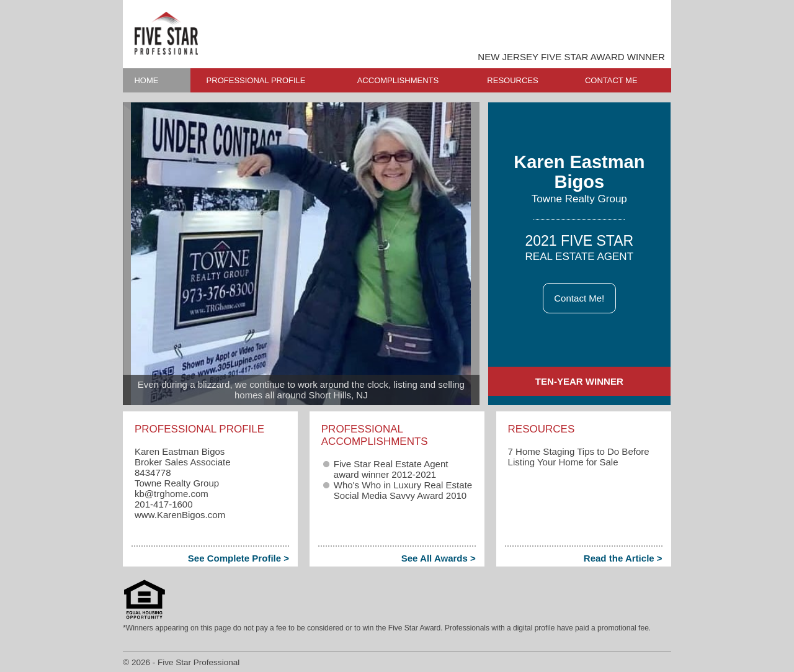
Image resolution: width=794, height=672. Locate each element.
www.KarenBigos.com (180, 515)
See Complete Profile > (239, 558)
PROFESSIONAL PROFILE (256, 80)
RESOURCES (512, 80)
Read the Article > (623, 558)
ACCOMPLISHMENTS (398, 80)
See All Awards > (439, 558)
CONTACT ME (611, 80)
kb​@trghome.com (172, 494)
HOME (146, 80)
